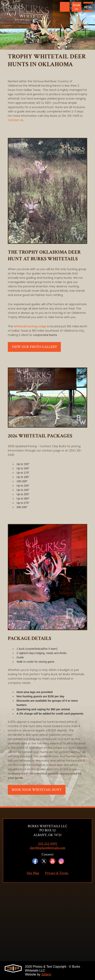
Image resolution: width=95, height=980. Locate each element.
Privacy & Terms (57, 873)
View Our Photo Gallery (34, 347)
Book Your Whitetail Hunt (37, 790)
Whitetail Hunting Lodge (30, 326)
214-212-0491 (48, 844)
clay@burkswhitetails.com (47, 848)
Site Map (33, 873)
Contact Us (16, 120)
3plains (46, 974)
